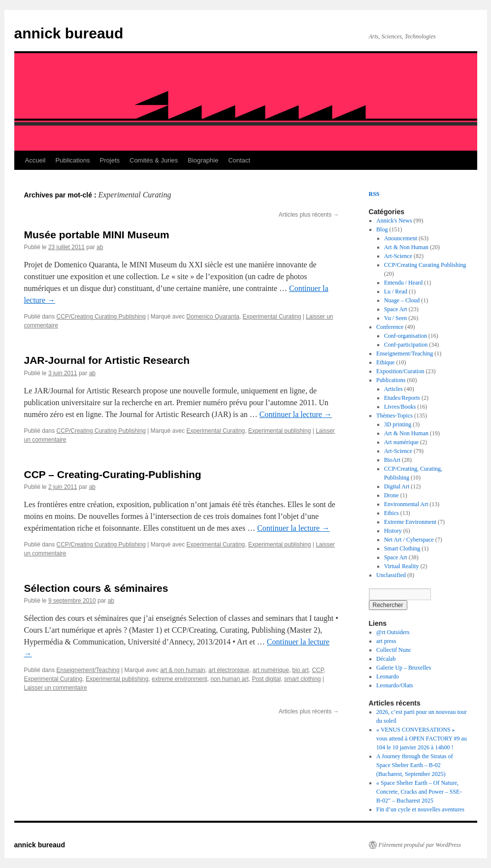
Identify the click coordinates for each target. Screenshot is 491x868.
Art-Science (398, 256)
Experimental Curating (272, 317)
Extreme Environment (410, 522)
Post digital (266, 679)
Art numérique (401, 442)
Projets (110, 160)
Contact (239, 160)
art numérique (271, 670)
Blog (382, 229)
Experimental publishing (279, 431)
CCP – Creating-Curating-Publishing (113, 474)
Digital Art (397, 486)
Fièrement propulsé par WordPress (420, 845)
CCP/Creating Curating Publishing (101, 317)
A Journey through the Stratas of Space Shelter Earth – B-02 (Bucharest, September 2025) (415, 765)
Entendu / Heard (404, 283)
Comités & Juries (154, 160)
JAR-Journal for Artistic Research (107, 360)
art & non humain (182, 670)
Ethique (385, 362)
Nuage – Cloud (402, 300)
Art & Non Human (406, 247)
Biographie (203, 160)
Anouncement (401, 238)
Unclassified (391, 575)
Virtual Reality (402, 566)
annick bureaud (69, 33)
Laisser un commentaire (56, 688)
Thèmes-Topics (394, 416)
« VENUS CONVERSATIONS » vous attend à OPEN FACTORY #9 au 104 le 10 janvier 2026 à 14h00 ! (422, 739)
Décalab (386, 659)
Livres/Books (400, 407)
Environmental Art (406, 504)
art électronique (229, 670)
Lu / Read (396, 291)
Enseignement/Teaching (88, 670)
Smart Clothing (402, 548)
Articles (393, 389)
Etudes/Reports (402, 398)
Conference (390, 327)
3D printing (398, 424)
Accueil (35, 160)
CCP (318, 670)
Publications (72, 160)
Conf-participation (406, 345)
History (393, 531)
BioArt (392, 460)
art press (386, 641)
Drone (392, 495)
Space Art (396, 309)
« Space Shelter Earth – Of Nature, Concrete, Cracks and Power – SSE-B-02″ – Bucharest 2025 (419, 792)
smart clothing (303, 679)
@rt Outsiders (393, 632)
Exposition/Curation (400, 371)
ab (100, 247)
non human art (229, 679)
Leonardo (388, 676)
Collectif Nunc (394, 650)
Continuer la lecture (296, 414)
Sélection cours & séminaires (96, 588)
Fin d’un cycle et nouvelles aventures (420, 809)
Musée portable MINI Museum (97, 235)
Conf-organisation (406, 336)
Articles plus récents (309, 215)
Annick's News (394, 221)
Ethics (392, 513)
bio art (300, 670)
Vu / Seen (396, 318)
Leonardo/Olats (395, 685)
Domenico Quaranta (213, 317)
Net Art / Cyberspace (409, 540)
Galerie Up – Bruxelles (404, 668)
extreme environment (180, 679)
